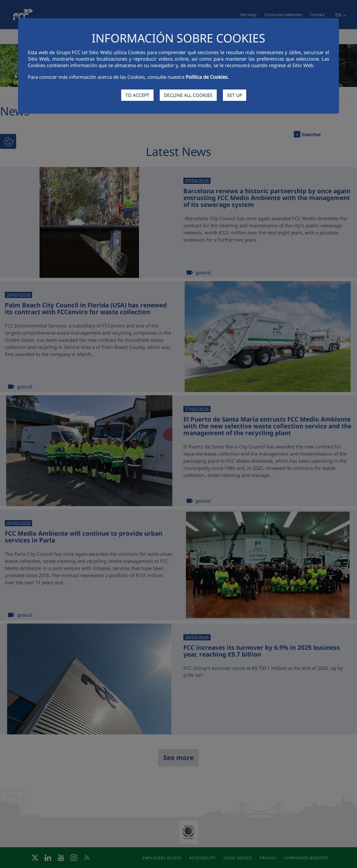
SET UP (235, 95)
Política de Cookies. (207, 77)
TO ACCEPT (137, 95)
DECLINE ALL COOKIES (188, 95)
